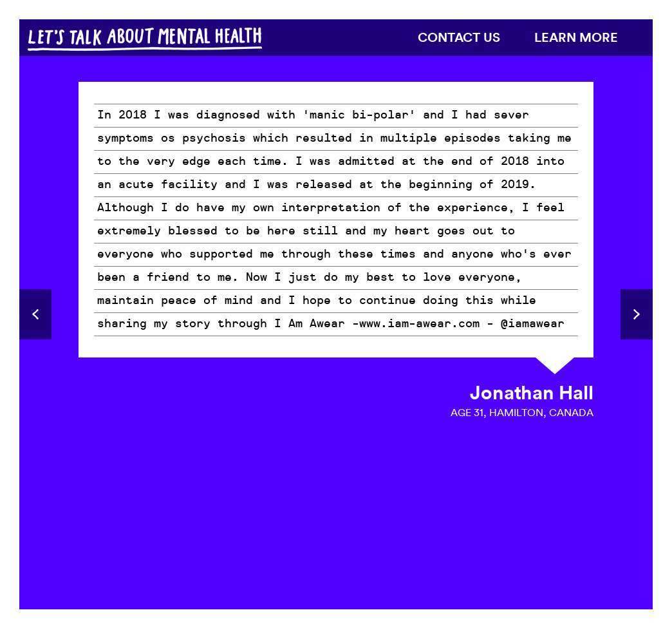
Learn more (576, 37)
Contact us (459, 37)
